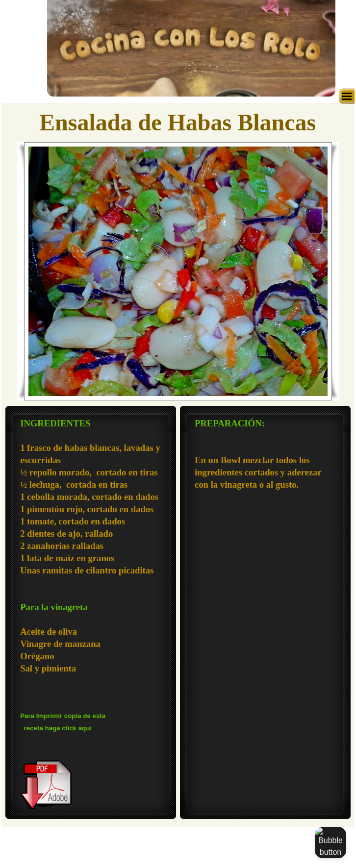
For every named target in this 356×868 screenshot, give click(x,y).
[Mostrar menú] (347, 96)
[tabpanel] (91, 614)
